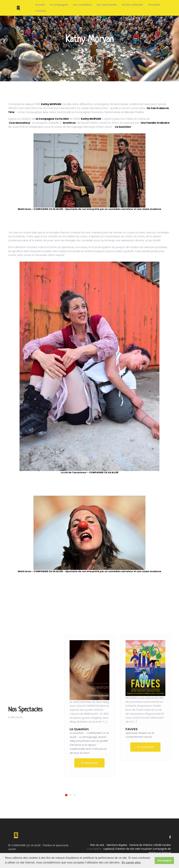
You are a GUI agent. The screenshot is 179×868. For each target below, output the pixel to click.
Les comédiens (82, 5)
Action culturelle (132, 5)
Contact (41, 11)
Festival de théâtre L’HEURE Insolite (150, 845)
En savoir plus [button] (131, 863)
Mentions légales (117, 845)
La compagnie (59, 5)
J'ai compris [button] (164, 860)
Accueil (40, 5)
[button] (66, 795)
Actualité (154, 5)
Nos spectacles (107, 5)
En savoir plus (89, 763)
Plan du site (97, 845)
